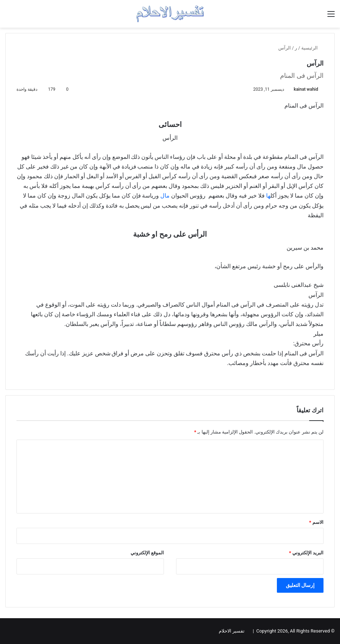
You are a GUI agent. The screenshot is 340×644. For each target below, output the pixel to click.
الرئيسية (312, 48)
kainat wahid (306, 89)
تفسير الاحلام (232, 631)
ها (268, 196)
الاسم (316, 522)
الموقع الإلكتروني (147, 553)
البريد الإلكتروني (306, 553)
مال (166, 196)
